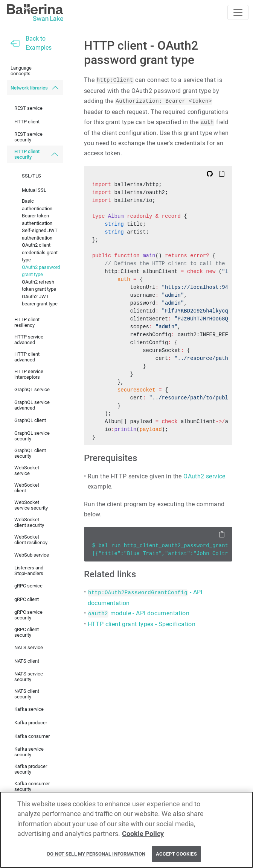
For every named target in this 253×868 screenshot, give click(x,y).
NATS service (29, 647)
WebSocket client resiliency (31, 540)
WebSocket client (27, 488)
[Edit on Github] (210, 173)
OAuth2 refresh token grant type (39, 286)
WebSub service (32, 555)
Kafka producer (31, 723)
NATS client (27, 661)
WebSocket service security (31, 505)
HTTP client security (27, 154)
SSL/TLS (31, 176)
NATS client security (27, 694)
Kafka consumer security (32, 786)
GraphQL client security (30, 453)
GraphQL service (32, 389)
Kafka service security (29, 752)
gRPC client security (27, 632)
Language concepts (21, 71)
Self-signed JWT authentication (40, 234)
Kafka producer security (31, 769)
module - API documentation (139, 613)
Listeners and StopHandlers (29, 571)
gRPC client (27, 599)
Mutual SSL (34, 190)
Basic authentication (37, 205)
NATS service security (29, 677)
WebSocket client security (29, 522)
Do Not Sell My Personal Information (96, 854)
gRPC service (28, 586)
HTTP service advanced (29, 340)
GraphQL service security (32, 436)
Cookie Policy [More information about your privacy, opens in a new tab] (143, 834)
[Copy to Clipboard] (222, 173)
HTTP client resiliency (27, 322)
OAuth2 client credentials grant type (40, 252)
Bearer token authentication (37, 219)
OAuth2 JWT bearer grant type (40, 300)
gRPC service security (28, 615)
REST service (28, 108)
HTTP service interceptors (29, 374)
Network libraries (29, 88)
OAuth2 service (204, 476)
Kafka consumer (32, 736)
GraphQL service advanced (32, 405)
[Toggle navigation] (238, 12)
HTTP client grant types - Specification (142, 624)
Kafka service (29, 709)
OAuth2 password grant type (41, 271)
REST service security (28, 137)
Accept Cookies (176, 854)
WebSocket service (27, 470)
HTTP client (27, 122)
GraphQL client (30, 420)
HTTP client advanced (27, 357)
